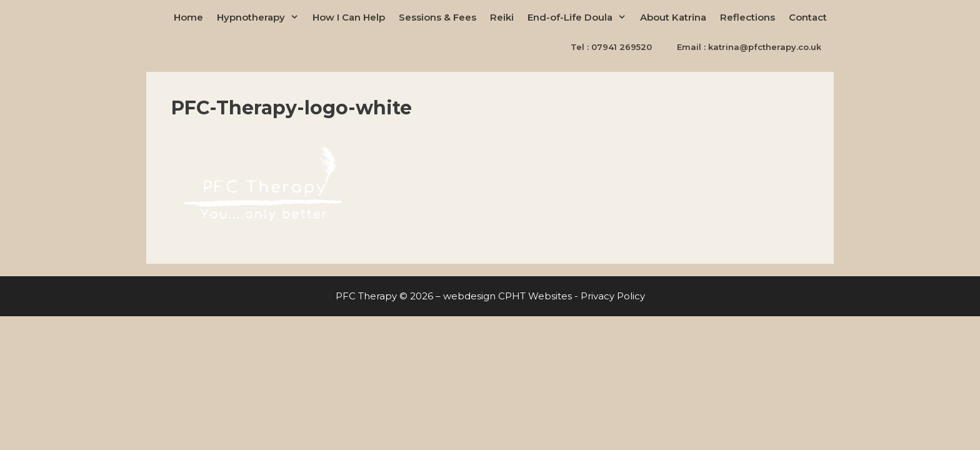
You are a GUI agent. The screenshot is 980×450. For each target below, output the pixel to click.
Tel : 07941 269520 (611, 47)
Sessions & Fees (437, 17)
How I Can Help (349, 17)
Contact (808, 17)
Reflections (747, 17)
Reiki (502, 17)
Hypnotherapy (261, 17)
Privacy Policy (613, 296)
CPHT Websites (535, 296)
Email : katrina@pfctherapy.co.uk (749, 47)
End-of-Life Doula (580, 17)
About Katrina (673, 17)
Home (188, 17)
